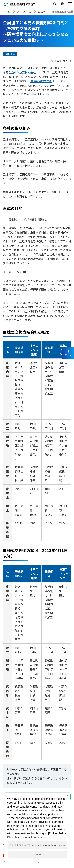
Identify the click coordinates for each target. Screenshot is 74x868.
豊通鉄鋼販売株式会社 (22, 72)
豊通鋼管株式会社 (41, 81)
